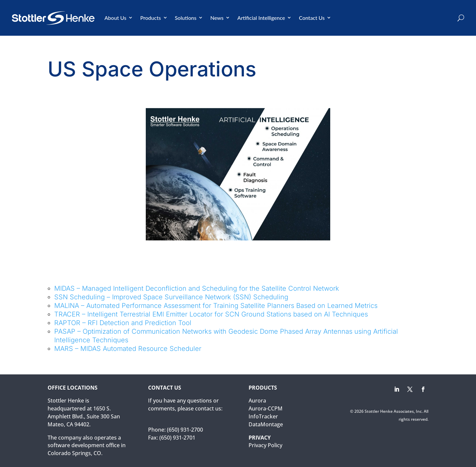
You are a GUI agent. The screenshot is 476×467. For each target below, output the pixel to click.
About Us (115, 18)
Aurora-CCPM (266, 408)
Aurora (257, 401)
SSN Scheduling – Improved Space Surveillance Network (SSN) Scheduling (171, 297)
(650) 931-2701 (177, 438)
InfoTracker (263, 416)
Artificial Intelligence (261, 18)
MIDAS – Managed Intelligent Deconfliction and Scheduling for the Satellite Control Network (197, 288)
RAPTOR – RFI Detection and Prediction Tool (123, 323)
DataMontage (266, 424)
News (217, 18)
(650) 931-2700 (185, 430)
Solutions (186, 18)
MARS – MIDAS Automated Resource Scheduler (128, 349)
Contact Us (312, 18)
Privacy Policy (265, 445)
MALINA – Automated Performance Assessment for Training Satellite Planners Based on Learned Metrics (216, 306)
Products (151, 18)
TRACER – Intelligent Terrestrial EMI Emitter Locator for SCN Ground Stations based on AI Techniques (211, 314)
